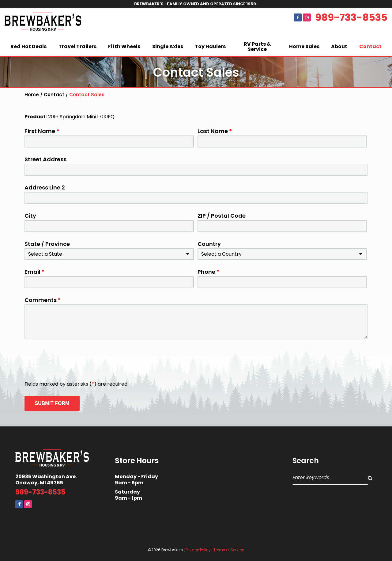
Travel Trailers (77, 46)
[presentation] (71, 361)
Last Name (215, 131)
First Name (42, 131)
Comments (43, 300)
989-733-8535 (351, 17)
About (339, 46)
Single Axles (168, 46)
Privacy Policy (198, 550)
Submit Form (52, 403)
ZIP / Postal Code (222, 216)
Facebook (298, 17)
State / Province (47, 244)
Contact (370, 46)
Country (209, 244)
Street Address (45, 159)
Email (34, 272)
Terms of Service (229, 550)
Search (306, 461)
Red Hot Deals (28, 46)
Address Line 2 (45, 188)
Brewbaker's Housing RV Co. (43, 23)
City (30, 216)
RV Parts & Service (257, 47)
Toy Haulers (210, 46)
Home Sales (304, 46)
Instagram (307, 17)
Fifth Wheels (124, 46)
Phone (208, 272)
